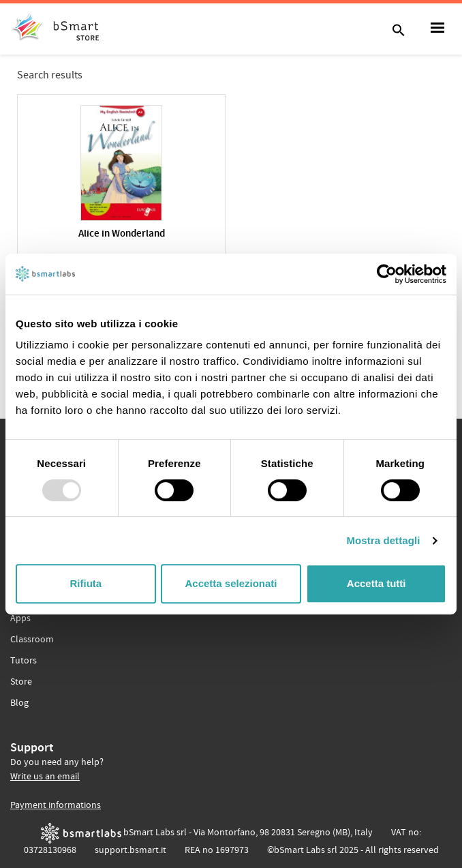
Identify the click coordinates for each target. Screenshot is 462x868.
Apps (20, 618)
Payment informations (56, 805)
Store (21, 682)
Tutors (24, 661)
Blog (19, 703)
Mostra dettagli (383, 540)
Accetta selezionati (231, 583)
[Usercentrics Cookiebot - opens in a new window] (387, 274)
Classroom (32, 640)
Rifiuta (86, 583)
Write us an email (45, 777)
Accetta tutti (376, 583)
